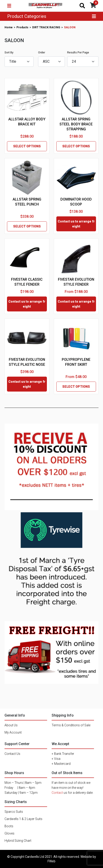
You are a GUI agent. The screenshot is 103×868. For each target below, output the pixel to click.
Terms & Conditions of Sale (71, 725)
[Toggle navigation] (9, 6)
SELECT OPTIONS (27, 146)
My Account (13, 732)
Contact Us (12, 754)
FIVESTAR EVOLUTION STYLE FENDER (76, 282)
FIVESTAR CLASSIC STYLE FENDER (27, 282)
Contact (57, 793)
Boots (9, 826)
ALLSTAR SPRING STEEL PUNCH (27, 202)
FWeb (51, 861)
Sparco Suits (14, 812)
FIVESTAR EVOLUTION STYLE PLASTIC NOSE (27, 362)
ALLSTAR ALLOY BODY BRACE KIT (27, 122)
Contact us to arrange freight (76, 224)
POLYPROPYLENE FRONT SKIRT (76, 362)
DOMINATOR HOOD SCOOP (76, 202)
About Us (11, 725)
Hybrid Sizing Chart (18, 841)
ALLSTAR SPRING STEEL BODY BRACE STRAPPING (76, 124)
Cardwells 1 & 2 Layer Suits (23, 819)
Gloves (9, 833)
